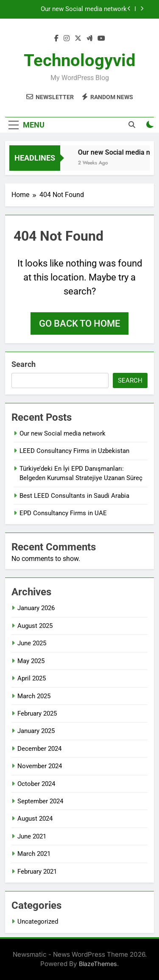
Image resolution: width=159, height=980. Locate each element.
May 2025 (31, 661)
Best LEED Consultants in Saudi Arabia (74, 496)
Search (24, 364)
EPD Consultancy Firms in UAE (63, 513)
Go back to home (79, 323)
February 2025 (37, 713)
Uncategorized (38, 922)
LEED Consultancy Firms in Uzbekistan (74, 451)
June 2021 (32, 836)
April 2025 (32, 678)
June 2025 (32, 643)
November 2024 (40, 766)
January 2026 (36, 608)
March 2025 (34, 696)
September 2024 (40, 801)
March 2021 (34, 854)
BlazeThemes (98, 964)
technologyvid (80, 60)
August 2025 (35, 626)
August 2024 (35, 819)
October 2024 (36, 784)
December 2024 (39, 749)
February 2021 (37, 872)
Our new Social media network (84, 9)
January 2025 (36, 731)
